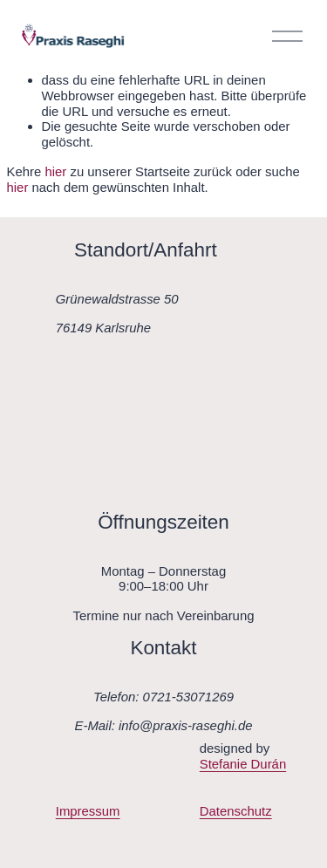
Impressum (88, 811)
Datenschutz (236, 811)
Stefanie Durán (243, 764)
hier (55, 171)
